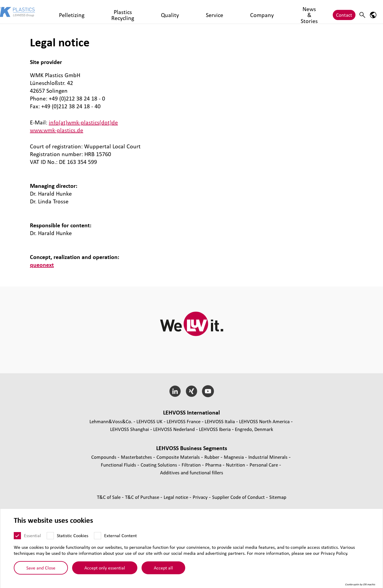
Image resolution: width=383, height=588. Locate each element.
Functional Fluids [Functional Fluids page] (119, 465)
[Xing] (192, 391)
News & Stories (236, 12)
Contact (344, 12)
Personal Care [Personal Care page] (264, 465)
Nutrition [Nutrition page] (236, 465)
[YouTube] (208, 391)
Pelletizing (91, 12)
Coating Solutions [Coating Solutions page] (159, 465)
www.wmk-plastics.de (57, 130)
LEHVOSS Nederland (174, 429)
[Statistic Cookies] (50, 536)
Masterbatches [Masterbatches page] (137, 457)
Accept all (163, 568)
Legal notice (177, 497)
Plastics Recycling (127, 12)
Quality (159, 12)
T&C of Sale (109, 497)
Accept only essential (105, 568)
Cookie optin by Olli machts (360, 585)
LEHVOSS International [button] (191, 412)
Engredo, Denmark (254, 429)
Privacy (201, 497)
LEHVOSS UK (149, 421)
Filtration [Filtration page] (192, 465)
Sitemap (278, 497)
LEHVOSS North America (264, 421)
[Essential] (17, 536)
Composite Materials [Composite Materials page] (179, 457)
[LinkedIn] (175, 391)
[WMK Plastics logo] (37, 12)
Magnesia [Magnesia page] (234, 457)
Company (204, 12)
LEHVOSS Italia (220, 421)
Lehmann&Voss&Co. (111, 421)
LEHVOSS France (184, 421)
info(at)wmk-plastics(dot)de (83, 122)
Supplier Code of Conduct (239, 497)
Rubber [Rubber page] (212, 457)
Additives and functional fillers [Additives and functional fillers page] (192, 472)
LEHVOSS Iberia (215, 429)
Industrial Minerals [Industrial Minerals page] (269, 457)
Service (180, 12)
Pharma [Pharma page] (214, 465)
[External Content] (98, 536)
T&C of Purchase (143, 497)
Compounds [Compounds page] (104, 457)
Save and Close (41, 568)
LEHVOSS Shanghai (130, 429)
